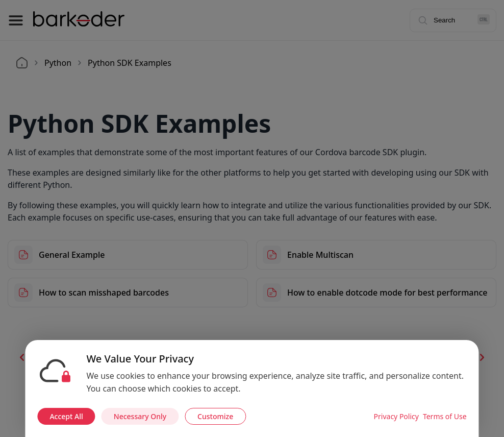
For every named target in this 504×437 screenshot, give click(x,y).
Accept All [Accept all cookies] (66, 416)
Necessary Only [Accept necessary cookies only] (140, 416)
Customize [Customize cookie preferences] (215, 416)
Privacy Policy (396, 416)
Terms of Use (445, 416)
